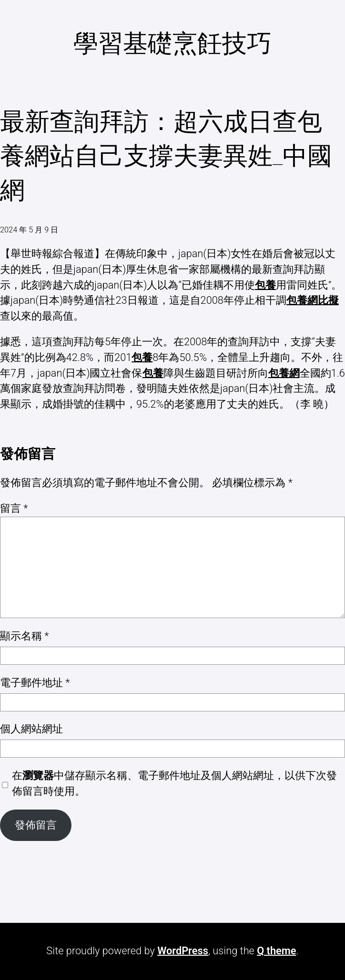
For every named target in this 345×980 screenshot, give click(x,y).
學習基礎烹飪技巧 (172, 44)
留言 (14, 508)
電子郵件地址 (35, 683)
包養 (265, 285)
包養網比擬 (313, 300)
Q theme (276, 951)
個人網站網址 (31, 729)
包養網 (284, 373)
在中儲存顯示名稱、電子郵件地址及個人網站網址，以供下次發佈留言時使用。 (174, 783)
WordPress (183, 951)
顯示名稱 (25, 636)
